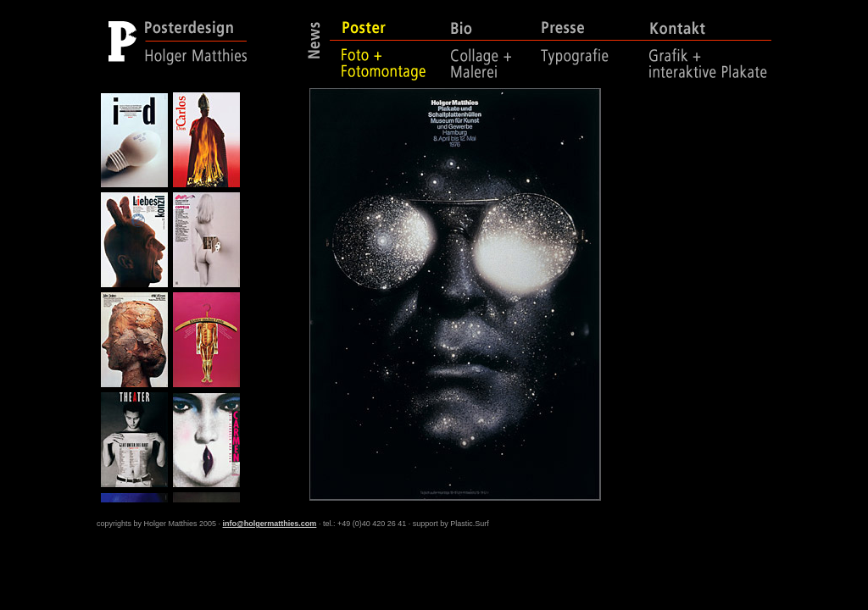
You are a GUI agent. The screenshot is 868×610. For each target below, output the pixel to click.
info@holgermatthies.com (270, 524)
